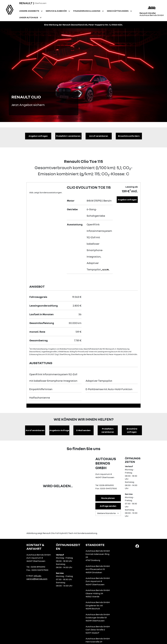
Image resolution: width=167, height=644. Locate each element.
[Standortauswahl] (108, 513)
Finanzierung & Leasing (87, 11)
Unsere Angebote (29, 11)
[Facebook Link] (137, 546)
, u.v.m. (105, 269)
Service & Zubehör (56, 11)
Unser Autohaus (29, 17)
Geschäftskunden (118, 11)
